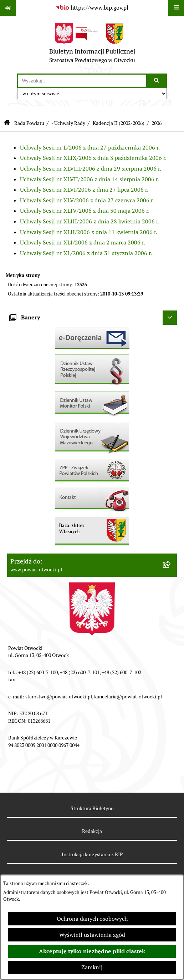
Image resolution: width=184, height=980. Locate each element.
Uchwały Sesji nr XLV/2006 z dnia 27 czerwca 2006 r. (87, 200)
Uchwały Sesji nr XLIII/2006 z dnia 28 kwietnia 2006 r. (90, 221)
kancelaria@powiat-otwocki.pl (128, 697)
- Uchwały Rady (68, 123)
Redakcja (92, 831)
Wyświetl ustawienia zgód (92, 935)
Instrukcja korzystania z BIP (92, 854)
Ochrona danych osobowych (92, 919)
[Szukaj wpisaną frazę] (157, 81)
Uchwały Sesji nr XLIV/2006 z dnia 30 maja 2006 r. (85, 211)
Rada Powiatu (29, 123)
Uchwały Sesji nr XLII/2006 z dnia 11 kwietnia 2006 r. (89, 232)
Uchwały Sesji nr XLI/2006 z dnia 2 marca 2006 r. (83, 243)
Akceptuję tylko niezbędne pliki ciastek (92, 951)
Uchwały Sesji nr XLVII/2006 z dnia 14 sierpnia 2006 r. (90, 179)
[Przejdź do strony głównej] (92, 45)
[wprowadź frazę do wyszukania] (82, 81)
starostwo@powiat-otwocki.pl (59, 697)
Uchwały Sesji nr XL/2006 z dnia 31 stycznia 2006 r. (86, 253)
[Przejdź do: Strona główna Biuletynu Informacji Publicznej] (7, 123)
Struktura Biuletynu (92, 808)
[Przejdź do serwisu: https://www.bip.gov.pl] (92, 8)
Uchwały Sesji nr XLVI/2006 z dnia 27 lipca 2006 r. (84, 190)
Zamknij (92, 967)
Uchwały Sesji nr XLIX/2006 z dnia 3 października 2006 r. (93, 158)
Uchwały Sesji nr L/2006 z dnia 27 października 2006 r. (90, 148)
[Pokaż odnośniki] (8, 8)
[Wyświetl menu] (176, 8)
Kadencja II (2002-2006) (119, 123)
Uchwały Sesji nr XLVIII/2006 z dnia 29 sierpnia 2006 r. (91, 169)
